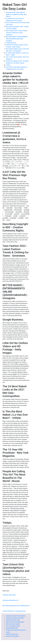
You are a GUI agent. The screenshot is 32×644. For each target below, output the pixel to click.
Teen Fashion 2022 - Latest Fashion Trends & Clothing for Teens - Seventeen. (17, 33)
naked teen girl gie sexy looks (15, 618)
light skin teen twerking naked (15, 622)
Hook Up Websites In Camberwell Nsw (14, 611)
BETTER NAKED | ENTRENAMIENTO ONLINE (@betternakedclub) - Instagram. (17, 39)
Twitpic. (8, 65)
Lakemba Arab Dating (9, 595)
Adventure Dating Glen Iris (10, 600)
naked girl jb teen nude (13, 620)
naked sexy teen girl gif (13, 624)
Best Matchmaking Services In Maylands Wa (16, 606)
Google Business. (11, 43)
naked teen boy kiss (12, 634)
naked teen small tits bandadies (16, 616)
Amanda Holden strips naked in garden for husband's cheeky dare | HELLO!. (16, 14)
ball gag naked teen (12, 628)
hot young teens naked (13, 626)
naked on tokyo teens (13, 636)
